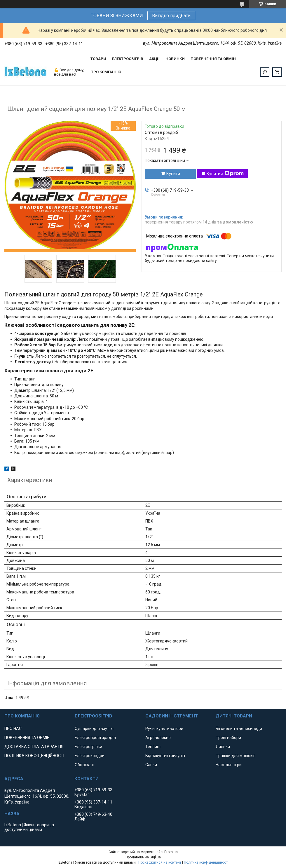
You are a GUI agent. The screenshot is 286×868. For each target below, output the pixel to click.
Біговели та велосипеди (239, 729)
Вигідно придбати (171, 16)
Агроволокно (158, 738)
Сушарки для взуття (94, 729)
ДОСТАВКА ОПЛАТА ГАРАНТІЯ (34, 747)
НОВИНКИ (175, 59)
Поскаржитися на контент (160, 862)
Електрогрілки (88, 747)
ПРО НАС (13, 729)
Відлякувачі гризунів (165, 756)
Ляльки (223, 747)
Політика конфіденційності (206, 862)
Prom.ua (171, 852)
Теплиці (153, 747)
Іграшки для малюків (236, 756)
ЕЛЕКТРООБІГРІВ (128, 59)
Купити (173, 174)
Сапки (151, 765)
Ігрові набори (228, 738)
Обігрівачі (84, 765)
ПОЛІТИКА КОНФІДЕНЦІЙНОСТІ (34, 756)
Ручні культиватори (164, 729)
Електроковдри (90, 756)
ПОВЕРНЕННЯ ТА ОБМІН (213, 59)
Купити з (225, 174)
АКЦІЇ (154, 59)
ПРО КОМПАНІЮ (106, 72)
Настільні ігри (229, 765)
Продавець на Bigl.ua (143, 857)
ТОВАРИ (98, 59)
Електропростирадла (95, 738)
